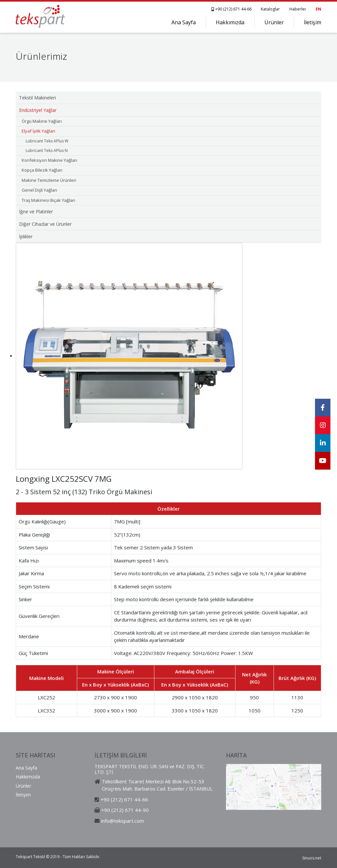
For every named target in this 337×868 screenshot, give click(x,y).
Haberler (298, 9)
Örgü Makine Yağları (42, 121)
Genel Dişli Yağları (39, 190)
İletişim (313, 22)
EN (318, 9)
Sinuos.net (312, 858)
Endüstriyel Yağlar (38, 110)
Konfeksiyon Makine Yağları (49, 160)
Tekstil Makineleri (37, 98)
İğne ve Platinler (36, 212)
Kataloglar (270, 9)
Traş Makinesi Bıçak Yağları (48, 200)
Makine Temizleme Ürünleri (49, 180)
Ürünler (274, 22)
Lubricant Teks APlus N (47, 150)
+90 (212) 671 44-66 (232, 9)
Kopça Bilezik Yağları (42, 170)
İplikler (26, 236)
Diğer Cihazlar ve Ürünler (45, 224)
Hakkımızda (230, 22)
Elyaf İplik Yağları (38, 131)
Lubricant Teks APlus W (47, 141)
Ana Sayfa (184, 22)
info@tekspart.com (123, 821)
